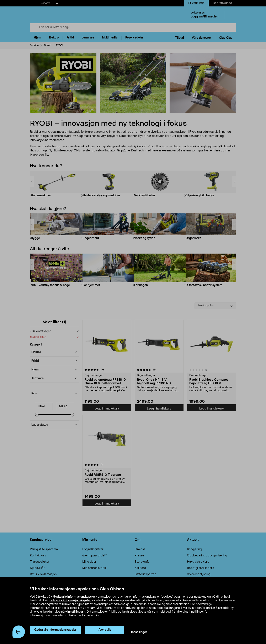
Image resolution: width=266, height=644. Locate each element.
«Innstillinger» (75, 612)
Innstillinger (139, 632)
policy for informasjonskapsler (70, 601)
